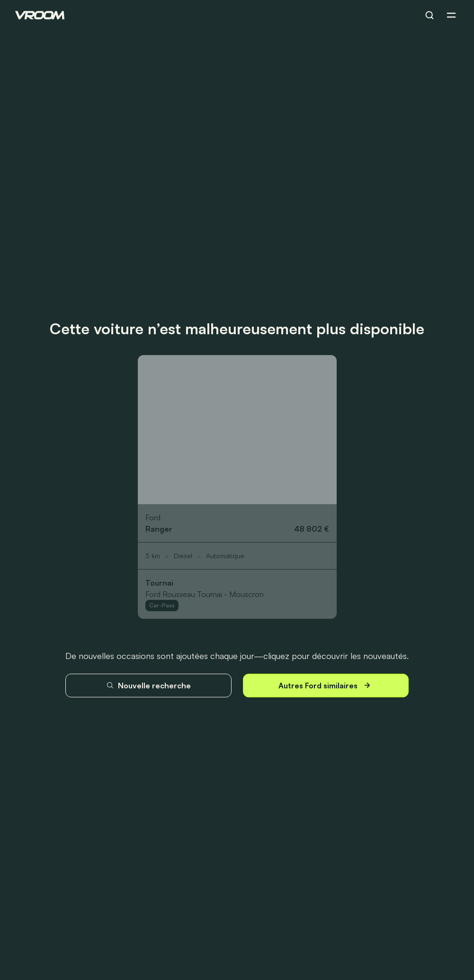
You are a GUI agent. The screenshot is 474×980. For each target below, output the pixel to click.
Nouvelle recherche (148, 686)
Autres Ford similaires (326, 685)
